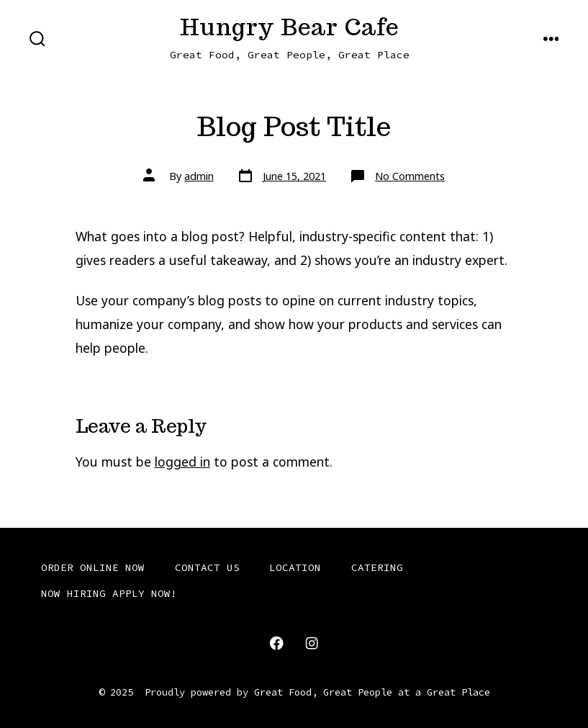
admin (199, 176)
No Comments (410, 176)
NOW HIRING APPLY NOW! (109, 593)
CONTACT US (207, 567)
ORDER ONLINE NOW (93, 567)
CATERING (377, 567)
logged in (182, 462)
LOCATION (295, 567)
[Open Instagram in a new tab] (312, 643)
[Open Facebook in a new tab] (276, 643)
